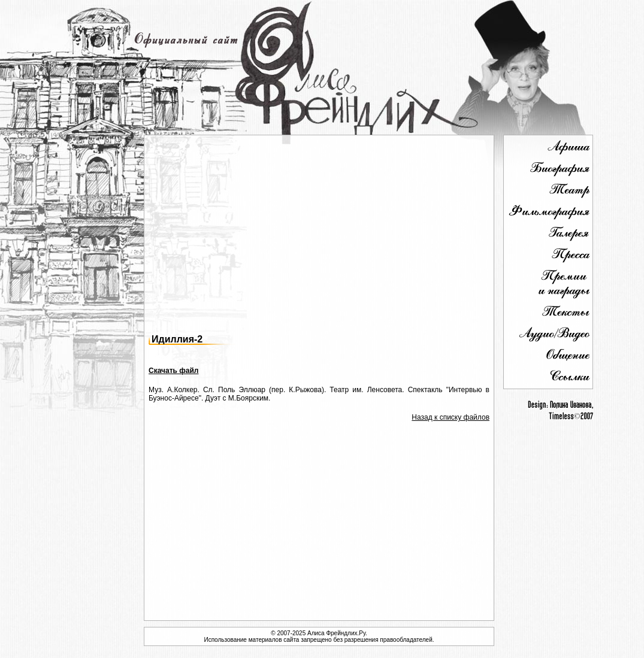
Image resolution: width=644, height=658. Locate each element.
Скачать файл (173, 371)
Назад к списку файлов (451, 417)
